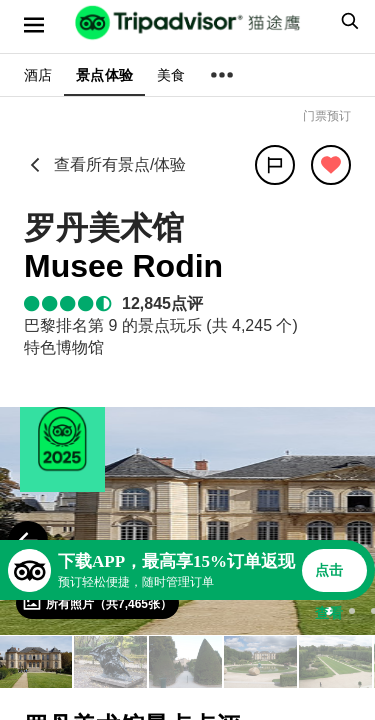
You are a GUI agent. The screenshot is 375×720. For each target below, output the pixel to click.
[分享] (275, 165)
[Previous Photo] (28, 541)
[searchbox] (347, 21)
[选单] (34, 25)
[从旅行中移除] (331, 165)
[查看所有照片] (97, 603)
